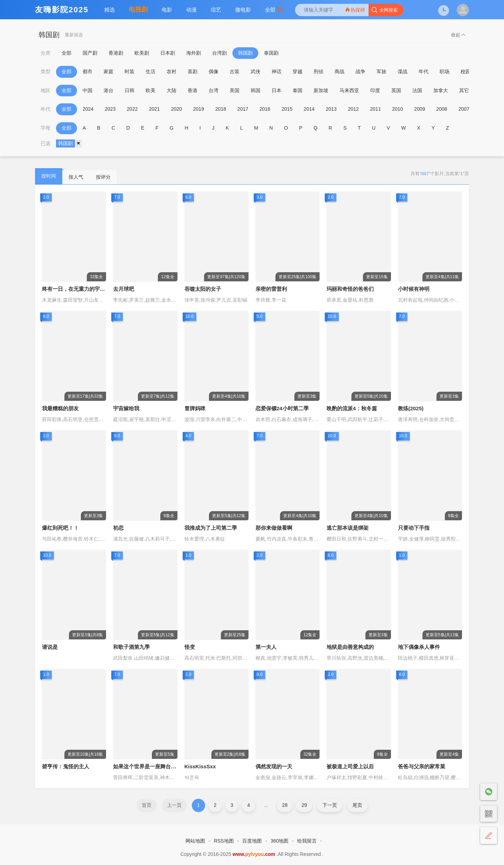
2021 (154, 109)
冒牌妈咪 (195, 408)
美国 (234, 90)
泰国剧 (271, 53)
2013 (331, 109)
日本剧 (168, 53)
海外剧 (194, 53)
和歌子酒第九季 (131, 647)
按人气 (76, 177)
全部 (274, 10)
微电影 (243, 10)
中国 (87, 90)
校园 (465, 71)
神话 (276, 71)
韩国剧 (245, 53)
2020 (177, 109)
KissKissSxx (200, 766)
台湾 (213, 90)
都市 (87, 71)
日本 (276, 90)
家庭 (108, 71)
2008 (442, 109)
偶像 (213, 71)
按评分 (103, 177)
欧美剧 (142, 53)
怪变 (190, 647)
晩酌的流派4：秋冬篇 (352, 408)
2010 (397, 109)
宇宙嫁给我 (126, 408)
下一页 (330, 805)
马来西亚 (349, 90)
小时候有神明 (414, 289)
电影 (167, 10)
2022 (132, 109)
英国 (396, 90)
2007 (464, 109)
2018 (221, 109)
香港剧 (116, 53)
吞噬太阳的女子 (203, 289)
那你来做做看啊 (274, 528)
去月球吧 (124, 289)
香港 (192, 90)
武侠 (255, 71)
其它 (464, 90)
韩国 (255, 90)
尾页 (357, 805)
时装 (129, 71)
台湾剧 (219, 53)
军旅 (381, 71)
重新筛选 (74, 35)
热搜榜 (355, 10)
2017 (243, 109)
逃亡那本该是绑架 (348, 528)
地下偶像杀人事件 (419, 647)
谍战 (402, 71)
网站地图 (195, 841)
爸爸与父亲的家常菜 (422, 766)
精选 (110, 10)
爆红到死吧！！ (60, 528)
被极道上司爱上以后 (350, 766)
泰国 (297, 90)
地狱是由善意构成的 (350, 647)
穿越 (297, 71)
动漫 (191, 10)
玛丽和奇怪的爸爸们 (350, 289)
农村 (171, 71)
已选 (45, 143)
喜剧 (192, 71)
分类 (45, 53)
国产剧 (90, 53)
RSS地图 (224, 841)
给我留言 (307, 841)
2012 (353, 109)
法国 (417, 90)
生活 (150, 71)
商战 (339, 71)
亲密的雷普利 (271, 289)
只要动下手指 (414, 528)
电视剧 (138, 9)
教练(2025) (411, 408)
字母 (45, 128)
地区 (45, 90)
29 (304, 805)
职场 (444, 71)
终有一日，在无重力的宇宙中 (76, 289)
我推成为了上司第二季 (211, 528)
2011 (375, 109)
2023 (110, 109)
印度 (375, 90)
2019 (199, 109)
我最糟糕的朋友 (60, 408)
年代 (423, 71)
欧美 (150, 90)
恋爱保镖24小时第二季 (282, 408)
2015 (287, 109)
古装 (234, 71)
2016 (265, 109)
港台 (108, 90)
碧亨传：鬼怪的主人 (66, 766)
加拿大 (441, 90)
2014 (309, 109)
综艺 (216, 10)
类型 (45, 71)
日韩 (129, 90)
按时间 (49, 176)
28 (285, 805)
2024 (88, 109)
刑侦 (318, 71)
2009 (419, 109)
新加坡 (321, 90)
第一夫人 (266, 647)
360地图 (279, 841)
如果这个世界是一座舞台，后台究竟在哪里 (163, 766)
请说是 (50, 647)
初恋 (118, 528)
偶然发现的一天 (274, 766)
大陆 (171, 90)
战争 (360, 71)
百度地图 (252, 841)
